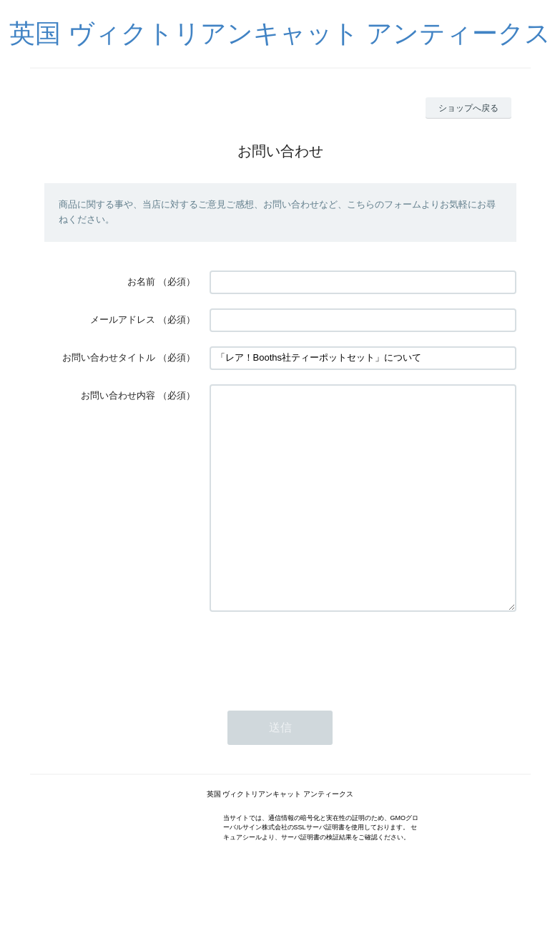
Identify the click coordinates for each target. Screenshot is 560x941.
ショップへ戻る (468, 108)
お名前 (141, 282)
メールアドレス (123, 320)
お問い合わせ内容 (118, 395)
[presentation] (318, 697)
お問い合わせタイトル (109, 357)
